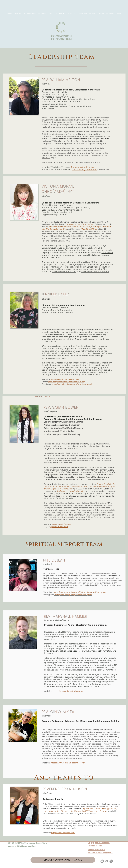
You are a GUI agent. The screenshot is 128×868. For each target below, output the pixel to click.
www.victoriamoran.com (64, 272)
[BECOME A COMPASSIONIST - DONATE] (63, 860)
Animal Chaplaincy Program (92, 143)
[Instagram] (111, 861)
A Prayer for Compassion (68, 250)
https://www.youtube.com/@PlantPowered (74, 592)
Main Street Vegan (90, 229)
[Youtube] (102, 861)
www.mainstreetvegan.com (95, 272)
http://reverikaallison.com (63, 833)
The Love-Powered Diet (60, 227)
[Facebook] (107, 861)
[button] (18, 13)
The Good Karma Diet (56, 229)
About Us (46, 158)
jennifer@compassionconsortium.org (67, 382)
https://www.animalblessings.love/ (68, 763)
